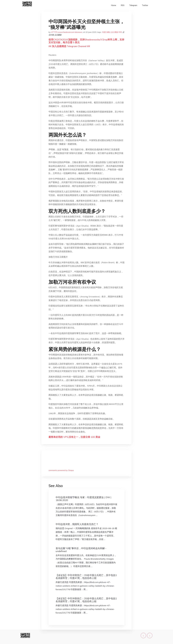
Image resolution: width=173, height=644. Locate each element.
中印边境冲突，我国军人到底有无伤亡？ (77, 524)
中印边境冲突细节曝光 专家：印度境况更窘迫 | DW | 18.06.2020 (83, 499)
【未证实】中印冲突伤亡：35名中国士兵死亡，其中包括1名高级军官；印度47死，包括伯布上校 (86, 577)
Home (113, 5)
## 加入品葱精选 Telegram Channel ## (69, 46)
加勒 (108, 32)
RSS (123, 5)
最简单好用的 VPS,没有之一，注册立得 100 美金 (74, 437)
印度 (104, 32)
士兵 (112, 32)
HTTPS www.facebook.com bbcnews (67, 32)
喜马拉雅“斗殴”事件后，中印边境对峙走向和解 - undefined (81, 550)
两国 (116, 32)
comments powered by (61, 470)
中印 (120, 32)
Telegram (133, 5)
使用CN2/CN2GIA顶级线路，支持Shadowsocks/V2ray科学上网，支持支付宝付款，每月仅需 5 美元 (86, 41)
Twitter (145, 5)
